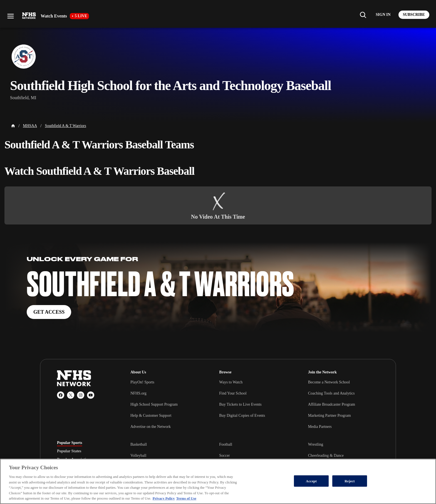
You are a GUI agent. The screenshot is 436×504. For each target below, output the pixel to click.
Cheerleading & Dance (326, 456)
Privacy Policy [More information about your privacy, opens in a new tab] (164, 498)
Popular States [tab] (69, 451)
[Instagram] (81, 395)
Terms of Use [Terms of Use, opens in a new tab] (186, 498)
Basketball (139, 444)
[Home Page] (13, 126)
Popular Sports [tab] (70, 443)
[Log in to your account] (383, 15)
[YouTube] (91, 395)
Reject (350, 481)
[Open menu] (11, 16)
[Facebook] (61, 395)
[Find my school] (363, 15)
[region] (218, 481)
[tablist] (85, 451)
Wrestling (316, 444)
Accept (311, 481)
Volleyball (138, 456)
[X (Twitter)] (71, 395)
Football (226, 444)
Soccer (224, 456)
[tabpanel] (255, 455)
